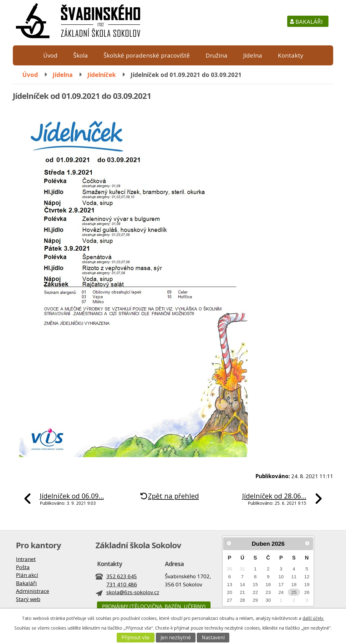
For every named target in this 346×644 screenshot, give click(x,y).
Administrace (33, 591)
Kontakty (290, 55)
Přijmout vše (135, 638)
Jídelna (253, 55)
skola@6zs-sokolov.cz (133, 592)
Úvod (50, 55)
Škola (81, 55)
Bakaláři (309, 21)
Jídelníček (102, 75)
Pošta (23, 567)
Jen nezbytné (176, 638)
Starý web (28, 599)
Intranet (26, 559)
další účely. (313, 618)
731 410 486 (122, 584)
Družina (216, 55)
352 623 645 (122, 576)
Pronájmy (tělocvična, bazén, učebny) (154, 606)
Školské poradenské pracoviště (147, 55)
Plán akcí (27, 575)
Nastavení (213, 638)
